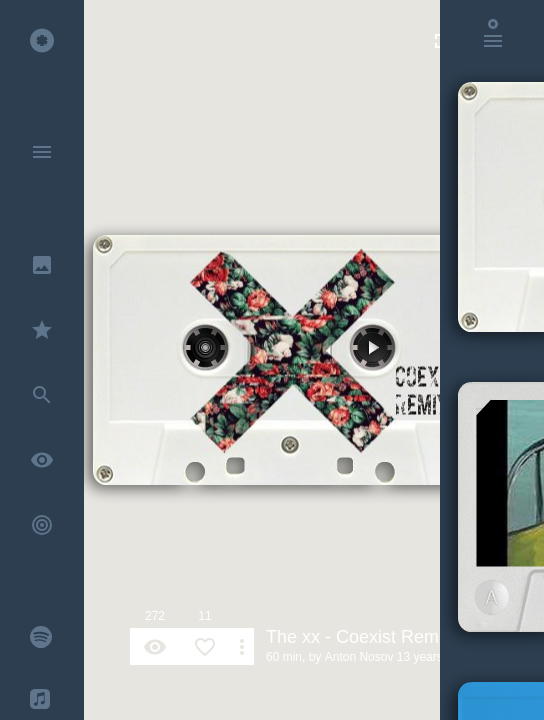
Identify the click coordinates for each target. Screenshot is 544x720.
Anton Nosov (359, 657)
